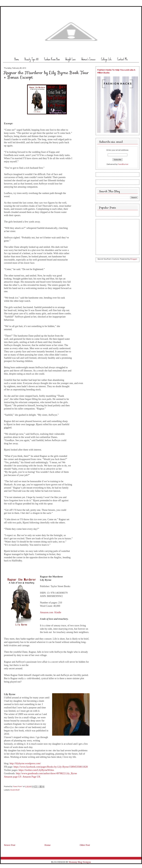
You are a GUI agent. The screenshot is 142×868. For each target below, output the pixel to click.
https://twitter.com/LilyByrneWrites (36, 770)
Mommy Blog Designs (80, 862)
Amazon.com (47, 612)
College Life (106, 59)
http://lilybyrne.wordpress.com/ (25, 763)
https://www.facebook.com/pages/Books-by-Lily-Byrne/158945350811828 (51, 767)
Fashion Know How (52, 59)
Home (17, 59)
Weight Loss (70, 59)
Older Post (85, 845)
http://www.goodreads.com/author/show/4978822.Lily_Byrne (46, 773)
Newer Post (10, 845)
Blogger (134, 259)
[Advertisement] (24, 825)
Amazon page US (13, 777)
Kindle (58, 612)
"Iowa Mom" (18, 787)
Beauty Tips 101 (31, 59)
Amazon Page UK (31, 777)
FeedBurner (123, 164)
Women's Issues (88, 59)
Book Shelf (15, 790)
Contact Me (122, 59)
